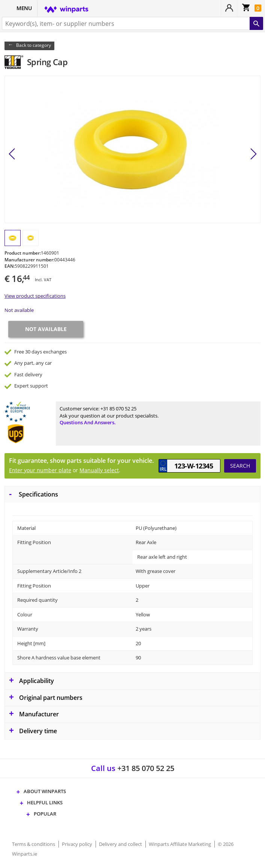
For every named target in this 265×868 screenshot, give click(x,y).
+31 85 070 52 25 (118, 409)
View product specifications (35, 296)
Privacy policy (78, 844)
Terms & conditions (34, 844)
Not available (19, 310)
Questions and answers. (88, 422)
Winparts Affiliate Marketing (180, 844)
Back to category (34, 45)
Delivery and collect (121, 844)
